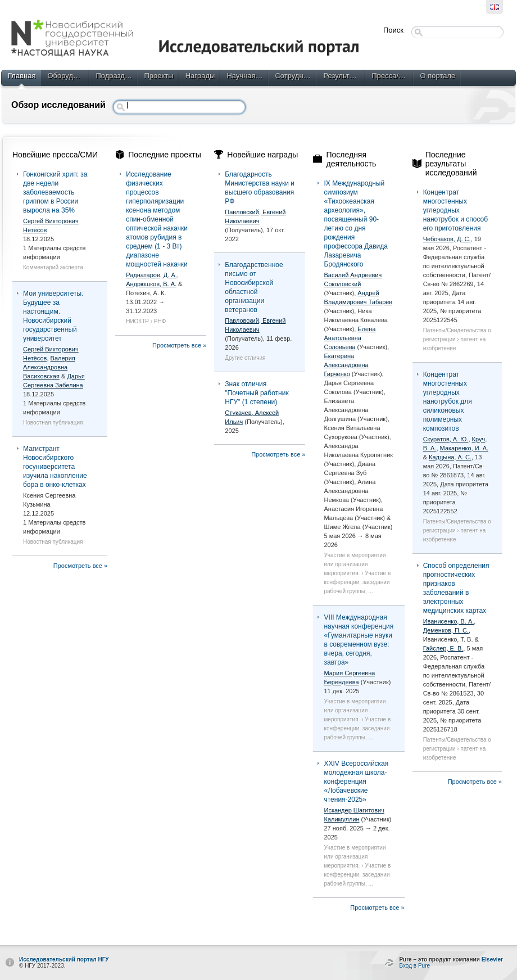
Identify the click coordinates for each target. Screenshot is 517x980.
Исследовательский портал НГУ (64, 959)
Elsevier (492, 959)
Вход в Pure (414, 966)
